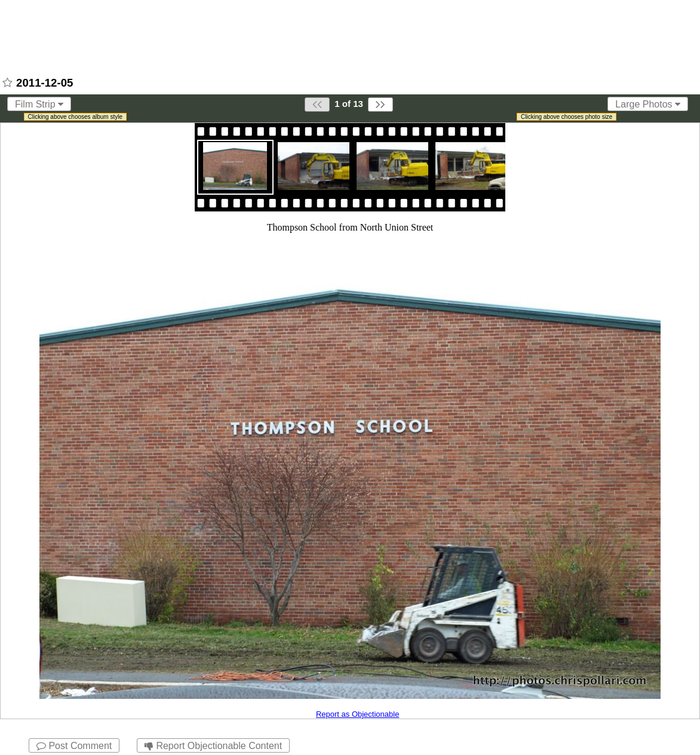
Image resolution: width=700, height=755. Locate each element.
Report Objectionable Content (213, 746)
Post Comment (74, 746)
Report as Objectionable (357, 714)
